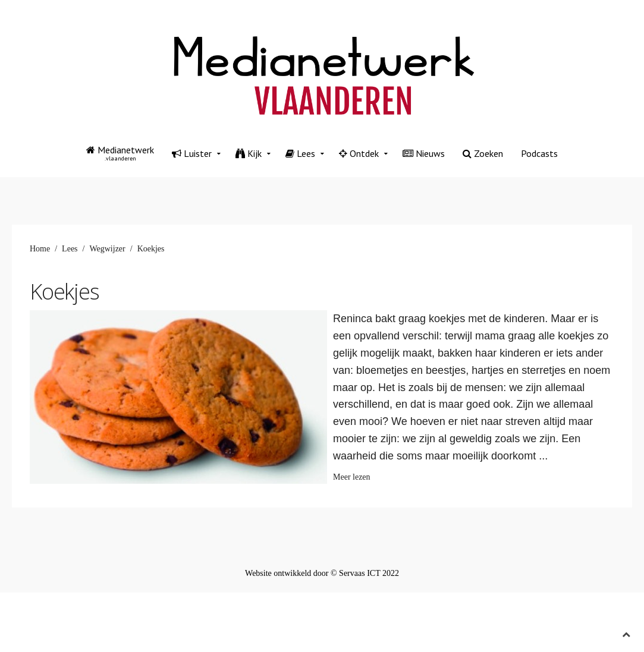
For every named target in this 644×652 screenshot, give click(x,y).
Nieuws (424, 153)
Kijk (249, 153)
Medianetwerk (120, 153)
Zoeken (483, 153)
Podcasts (539, 153)
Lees (300, 153)
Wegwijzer (107, 249)
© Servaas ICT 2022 (365, 573)
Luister (192, 153)
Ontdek (359, 153)
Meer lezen (352, 477)
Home (40, 249)
